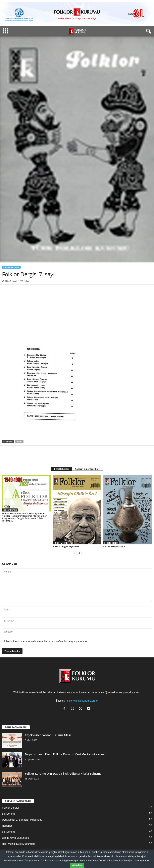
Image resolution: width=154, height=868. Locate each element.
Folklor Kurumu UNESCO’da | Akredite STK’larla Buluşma (63, 774)
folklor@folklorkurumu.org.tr (82, 701)
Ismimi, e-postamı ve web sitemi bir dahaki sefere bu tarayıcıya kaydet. (47, 641)
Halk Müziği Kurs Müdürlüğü (18, 844)
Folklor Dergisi (11, 267)
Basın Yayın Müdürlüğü (15, 838)
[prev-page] (75, 553)
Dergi (19, 442)
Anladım (77, 865)
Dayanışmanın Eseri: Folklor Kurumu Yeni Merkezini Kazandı (66, 754)
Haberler (7, 826)
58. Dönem (8, 832)
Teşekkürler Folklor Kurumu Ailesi (48, 735)
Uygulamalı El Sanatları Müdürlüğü (22, 820)
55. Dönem (8, 814)
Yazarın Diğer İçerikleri (88, 469)
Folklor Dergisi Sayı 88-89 (66, 546)
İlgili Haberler (62, 469)
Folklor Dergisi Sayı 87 (115, 546)
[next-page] (80, 553)
